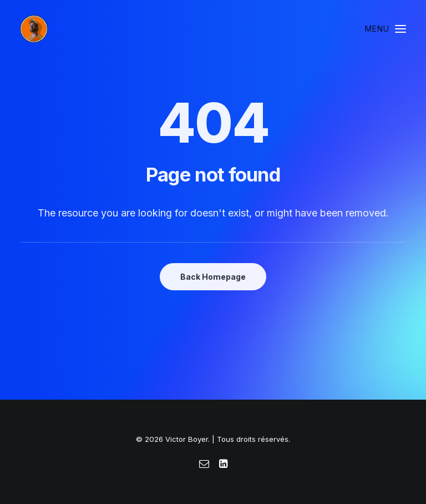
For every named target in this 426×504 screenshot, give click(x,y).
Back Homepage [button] (213, 277)
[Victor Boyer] (34, 29)
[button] (386, 29)
